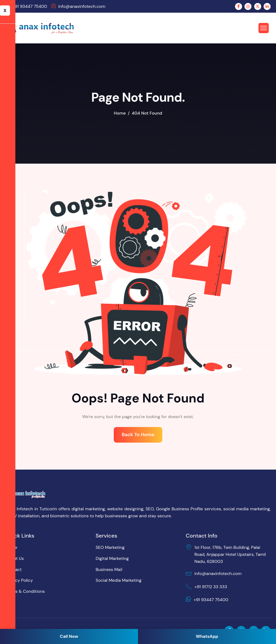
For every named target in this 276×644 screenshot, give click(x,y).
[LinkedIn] (267, 6)
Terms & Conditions (25, 592)
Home (11, 548)
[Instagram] (248, 6)
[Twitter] (258, 6)
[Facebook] (239, 6)
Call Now (69, 636)
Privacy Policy (19, 581)
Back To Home (138, 435)
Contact (13, 569)
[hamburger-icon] (265, 28)
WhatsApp (207, 636)
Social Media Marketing (119, 581)
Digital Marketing (112, 559)
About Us (15, 559)
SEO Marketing (110, 548)
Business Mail (109, 569)
